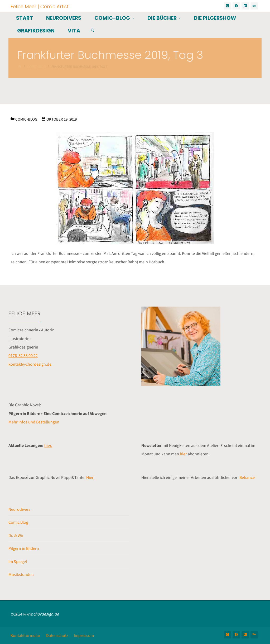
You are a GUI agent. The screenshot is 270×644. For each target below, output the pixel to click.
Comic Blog (18, 522)
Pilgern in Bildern (24, 548)
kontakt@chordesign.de (30, 364)
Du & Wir (16, 535)
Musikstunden (21, 574)
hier (183, 454)
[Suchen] (93, 30)
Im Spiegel (18, 561)
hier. (48, 445)
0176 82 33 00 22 (23, 355)
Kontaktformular (25, 635)
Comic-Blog (26, 119)
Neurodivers (19, 509)
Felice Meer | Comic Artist (40, 6)
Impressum (84, 635)
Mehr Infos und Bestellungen (34, 422)
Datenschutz (57, 635)
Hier (90, 477)
